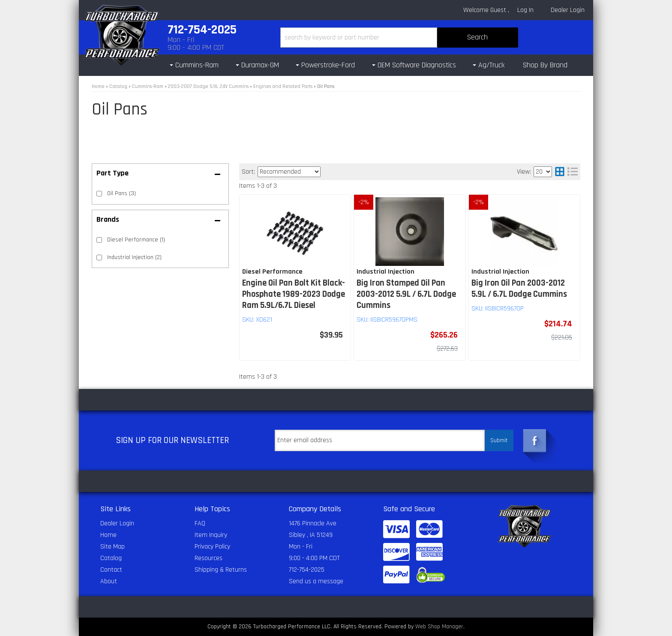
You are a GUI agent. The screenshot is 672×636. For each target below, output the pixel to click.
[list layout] (573, 172)
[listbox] (289, 172)
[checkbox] (99, 240)
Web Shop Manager (439, 627)
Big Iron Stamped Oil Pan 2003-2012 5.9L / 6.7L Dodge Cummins (406, 294)
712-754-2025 (307, 570)
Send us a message (316, 581)
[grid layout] (560, 172)
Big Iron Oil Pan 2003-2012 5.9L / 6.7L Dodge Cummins (519, 289)
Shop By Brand (545, 65)
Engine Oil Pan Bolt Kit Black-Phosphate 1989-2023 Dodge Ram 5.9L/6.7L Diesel (294, 294)
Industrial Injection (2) (134, 257)
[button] (399, 38)
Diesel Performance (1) (136, 240)
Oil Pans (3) (121, 193)
